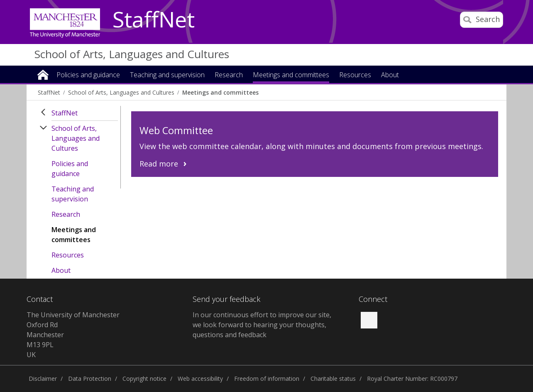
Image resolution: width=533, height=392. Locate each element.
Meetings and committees (220, 92)
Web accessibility (200, 379)
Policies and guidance (70, 169)
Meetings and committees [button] (291, 75)
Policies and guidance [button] (88, 75)
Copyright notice (144, 379)
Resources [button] (355, 75)
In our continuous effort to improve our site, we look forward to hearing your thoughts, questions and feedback (262, 325)
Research (66, 214)
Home (43, 74)
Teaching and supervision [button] (167, 75)
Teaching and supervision (73, 194)
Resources (68, 255)
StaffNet (154, 20)
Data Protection (90, 379)
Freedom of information (267, 379)
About (61, 270)
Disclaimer (43, 379)
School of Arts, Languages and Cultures (132, 54)
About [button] (390, 75)
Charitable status (333, 379)
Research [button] (229, 75)
